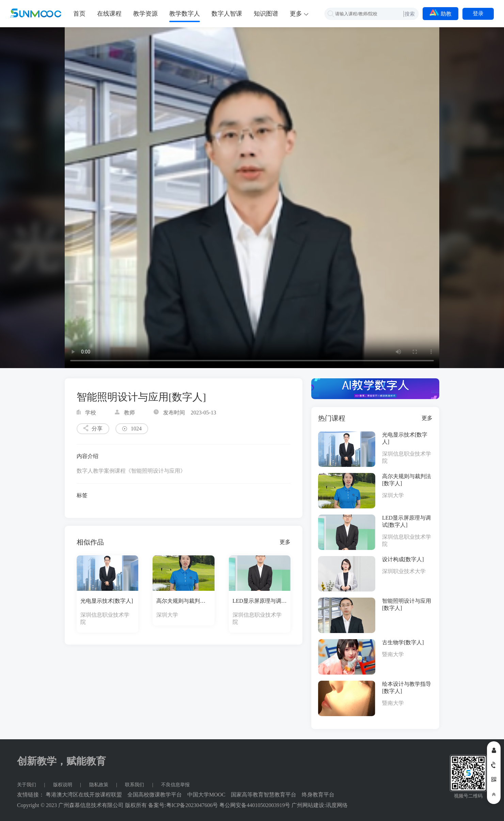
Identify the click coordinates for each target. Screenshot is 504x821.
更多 (285, 542)
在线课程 (109, 14)
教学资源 (145, 14)
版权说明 (63, 785)
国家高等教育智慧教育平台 (264, 795)
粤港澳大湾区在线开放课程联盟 (84, 795)
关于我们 (27, 785)
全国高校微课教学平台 (155, 795)
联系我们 (135, 785)
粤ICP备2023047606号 (192, 805)
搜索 (410, 14)
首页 (79, 14)
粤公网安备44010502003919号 (255, 805)
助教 (440, 13)
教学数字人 (185, 14)
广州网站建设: (309, 805)
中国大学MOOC (206, 795)
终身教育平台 (318, 795)
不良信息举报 (175, 785)
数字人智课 (227, 14)
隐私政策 (99, 785)
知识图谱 (266, 14)
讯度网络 (337, 805)
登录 (478, 13)
